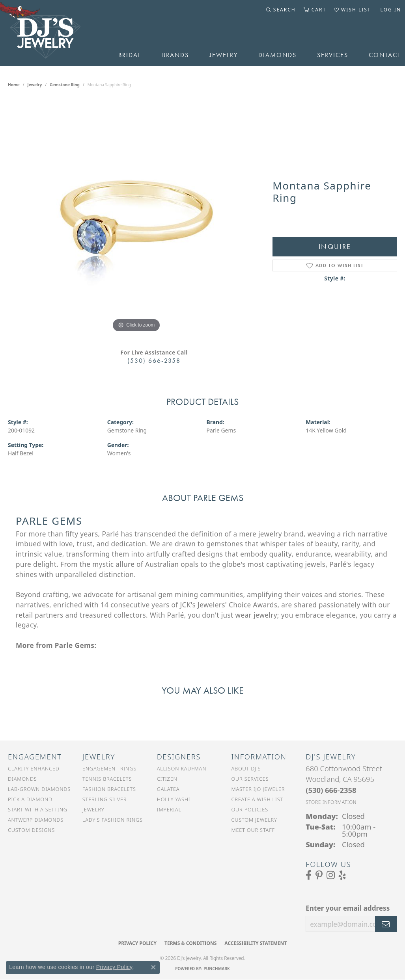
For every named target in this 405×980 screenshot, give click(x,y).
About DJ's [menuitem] (246, 768)
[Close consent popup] (153, 967)
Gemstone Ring (65, 85)
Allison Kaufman (182, 768)
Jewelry (224, 55)
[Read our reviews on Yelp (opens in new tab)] (342, 875)
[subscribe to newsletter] (386, 924)
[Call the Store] (331, 790)
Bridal (130, 55)
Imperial (169, 809)
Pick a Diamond (30, 799)
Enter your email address (348, 908)
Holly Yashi (174, 799)
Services (333, 55)
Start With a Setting (38, 809)
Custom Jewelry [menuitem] (254, 820)
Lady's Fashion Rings (113, 820)
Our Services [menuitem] (250, 779)
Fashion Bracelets (109, 789)
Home (14, 85)
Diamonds (277, 55)
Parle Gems (221, 430)
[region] (136, 216)
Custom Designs (31, 830)
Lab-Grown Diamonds (39, 789)
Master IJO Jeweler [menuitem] (258, 789)
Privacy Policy (137, 943)
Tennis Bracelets (107, 779)
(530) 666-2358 (154, 361)
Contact (385, 55)
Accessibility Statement (256, 943)
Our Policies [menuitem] (250, 809)
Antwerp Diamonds (36, 820)
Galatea (168, 789)
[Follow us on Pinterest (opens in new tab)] (319, 875)
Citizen (167, 779)
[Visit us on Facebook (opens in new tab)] (309, 875)
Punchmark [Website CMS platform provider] (217, 969)
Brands (175, 55)
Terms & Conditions (190, 943)
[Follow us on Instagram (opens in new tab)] (331, 875)
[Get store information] (331, 802)
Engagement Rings (109, 768)
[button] (281, 10)
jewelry (35, 85)
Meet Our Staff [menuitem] (253, 830)
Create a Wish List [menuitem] (257, 799)
